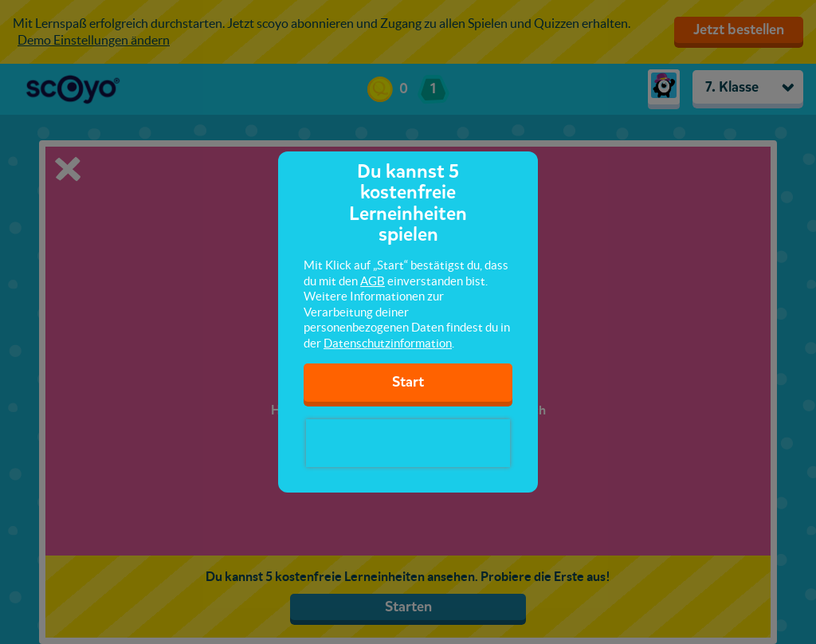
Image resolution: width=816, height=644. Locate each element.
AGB (373, 281)
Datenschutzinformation (388, 343)
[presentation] (408, 443)
